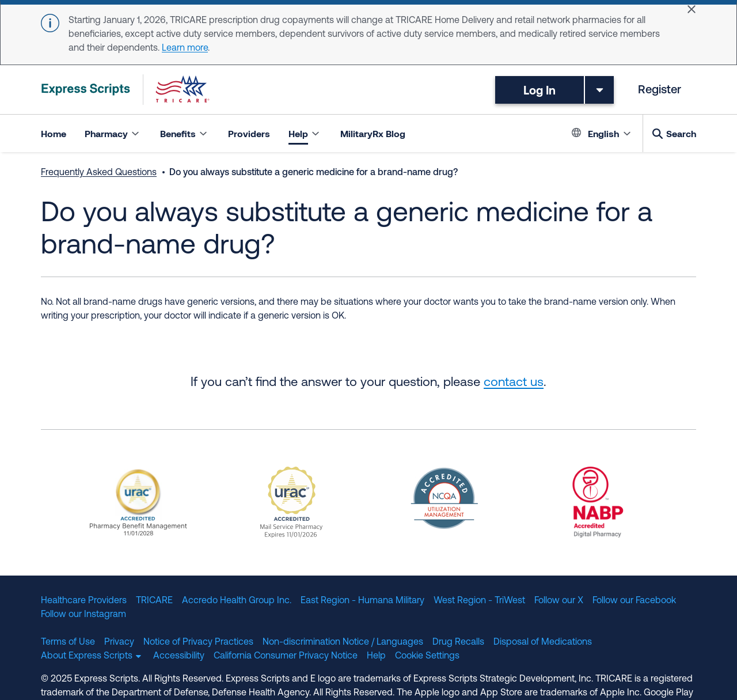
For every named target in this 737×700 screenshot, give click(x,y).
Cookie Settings (427, 656)
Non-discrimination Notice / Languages (343, 642)
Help (376, 656)
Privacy (119, 642)
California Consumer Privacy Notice (286, 656)
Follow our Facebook (634, 601)
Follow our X (559, 601)
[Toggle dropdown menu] (599, 90)
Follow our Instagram (83, 615)
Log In (540, 90)
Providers (249, 133)
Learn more (185, 48)
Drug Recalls (458, 642)
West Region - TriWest (479, 601)
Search (681, 133)
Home (54, 133)
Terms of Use (68, 642)
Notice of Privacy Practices (198, 642)
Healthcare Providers (84, 601)
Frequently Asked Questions (99, 173)
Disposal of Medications (543, 642)
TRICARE (154, 601)
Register (660, 90)
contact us (514, 383)
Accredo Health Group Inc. (237, 601)
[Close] (692, 9)
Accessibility (179, 656)
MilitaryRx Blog (373, 133)
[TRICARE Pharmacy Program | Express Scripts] (126, 90)
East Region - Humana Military (362, 601)
